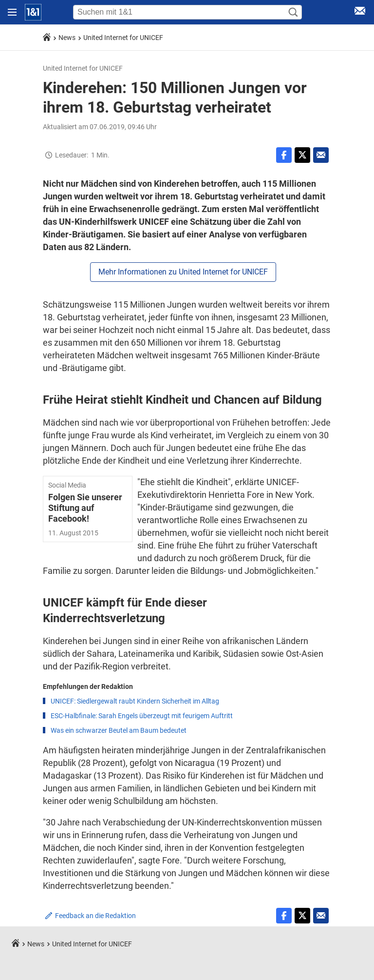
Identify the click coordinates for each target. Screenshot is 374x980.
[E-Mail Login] (360, 12)
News (67, 38)
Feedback (95, 916)
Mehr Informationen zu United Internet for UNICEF (183, 272)
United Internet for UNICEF (123, 38)
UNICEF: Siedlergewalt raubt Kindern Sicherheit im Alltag (135, 701)
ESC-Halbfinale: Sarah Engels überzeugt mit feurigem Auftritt (142, 716)
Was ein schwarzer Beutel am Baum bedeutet (119, 730)
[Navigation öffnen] (12, 12)
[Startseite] (33, 12)
